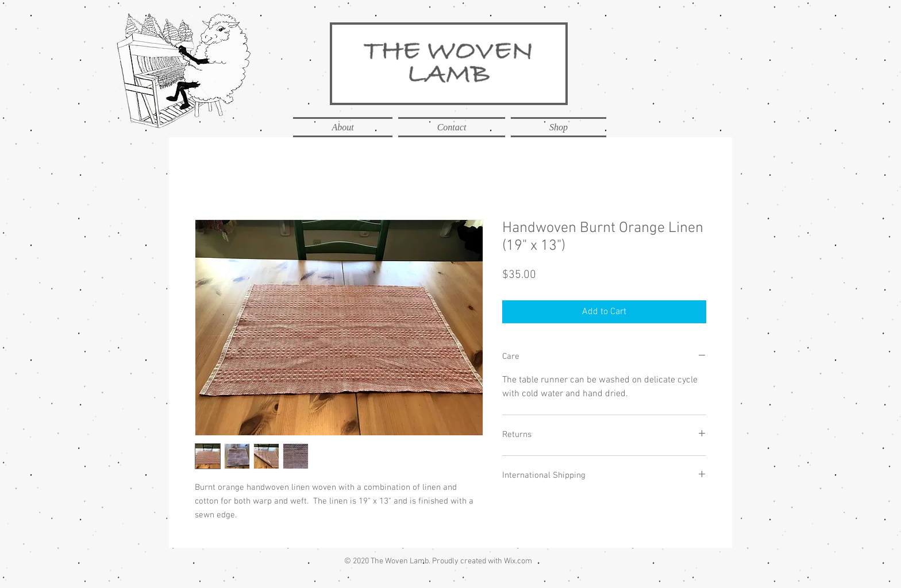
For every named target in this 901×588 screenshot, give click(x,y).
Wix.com (518, 561)
